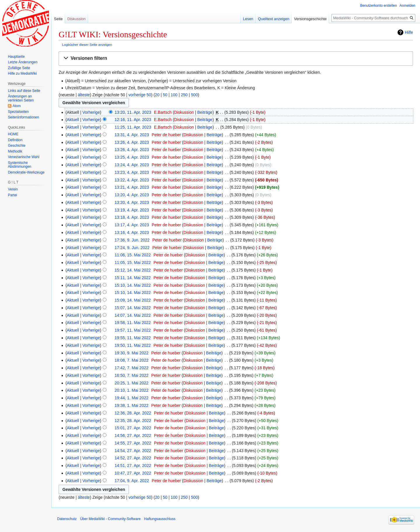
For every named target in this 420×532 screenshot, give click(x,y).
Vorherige (91, 112)
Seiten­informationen (23, 117)
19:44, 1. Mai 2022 (132, 398)
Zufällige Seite (19, 68)
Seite (58, 19)
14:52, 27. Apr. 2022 (133, 458)
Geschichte (17, 146)
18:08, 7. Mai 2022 (132, 360)
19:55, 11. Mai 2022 (133, 338)
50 (165, 95)
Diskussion (184, 112)
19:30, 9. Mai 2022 (132, 353)
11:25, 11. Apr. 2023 (133, 127)
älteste (84, 95)
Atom (17, 106)
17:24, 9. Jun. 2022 (132, 248)
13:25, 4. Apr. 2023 (132, 157)
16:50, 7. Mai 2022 (132, 375)
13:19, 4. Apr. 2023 (132, 210)
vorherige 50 (140, 95)
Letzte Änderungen (23, 62)
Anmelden (407, 6)
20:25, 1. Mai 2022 (132, 383)
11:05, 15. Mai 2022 (133, 262)
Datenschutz (67, 519)
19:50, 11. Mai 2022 (133, 345)
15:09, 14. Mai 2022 (133, 300)
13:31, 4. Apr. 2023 (132, 135)
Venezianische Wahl (24, 157)
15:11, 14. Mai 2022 (133, 278)
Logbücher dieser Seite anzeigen (87, 44)
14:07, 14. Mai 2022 (133, 315)
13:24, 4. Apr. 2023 (132, 165)
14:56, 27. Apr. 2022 (133, 435)
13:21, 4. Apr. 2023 (132, 187)
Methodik (15, 151)
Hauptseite (16, 57)
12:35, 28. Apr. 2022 (133, 421)
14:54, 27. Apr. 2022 (133, 451)
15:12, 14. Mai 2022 (133, 270)
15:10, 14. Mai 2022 (133, 285)
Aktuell (73, 120)
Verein (13, 189)
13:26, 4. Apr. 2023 (132, 142)
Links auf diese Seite (24, 91)
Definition (15, 140)
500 (194, 95)
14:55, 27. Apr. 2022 (133, 443)
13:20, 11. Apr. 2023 (133, 112)
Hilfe (409, 32)
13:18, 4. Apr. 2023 (132, 217)
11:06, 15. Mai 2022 (133, 255)
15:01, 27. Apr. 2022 (133, 428)
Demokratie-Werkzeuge (26, 172)
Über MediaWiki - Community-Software (110, 519)
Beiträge (205, 112)
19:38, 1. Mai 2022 (132, 405)
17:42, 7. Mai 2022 (132, 368)
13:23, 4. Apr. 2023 (132, 172)
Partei (12, 195)
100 (174, 95)
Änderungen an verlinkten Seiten (21, 98)
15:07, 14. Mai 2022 (133, 308)
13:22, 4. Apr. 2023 (132, 180)
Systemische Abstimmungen (20, 165)
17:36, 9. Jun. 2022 (132, 240)
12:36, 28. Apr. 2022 (133, 413)
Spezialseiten (18, 112)
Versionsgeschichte (310, 19)
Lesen (248, 19)
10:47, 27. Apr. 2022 (133, 473)
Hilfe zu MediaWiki (22, 73)
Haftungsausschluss (160, 519)
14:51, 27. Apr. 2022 (133, 466)
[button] (236, 58)
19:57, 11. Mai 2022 (133, 330)
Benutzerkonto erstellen (379, 6)
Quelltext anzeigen (274, 19)
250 (184, 95)
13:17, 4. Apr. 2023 (132, 225)
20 (157, 95)
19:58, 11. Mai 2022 (133, 323)
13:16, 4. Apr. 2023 (132, 232)
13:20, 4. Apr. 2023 (132, 195)
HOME (13, 134)
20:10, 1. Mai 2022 (132, 390)
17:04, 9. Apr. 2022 (132, 481)
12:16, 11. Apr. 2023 (133, 120)
